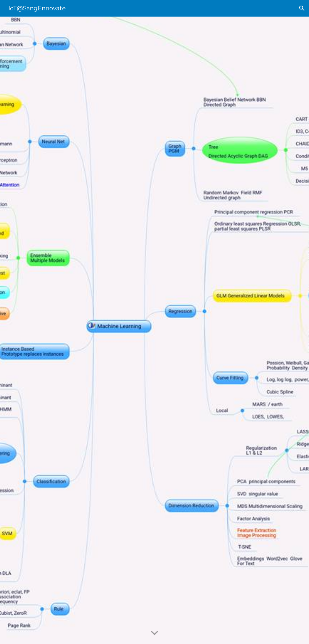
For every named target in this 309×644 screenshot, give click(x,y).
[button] (302, 8)
